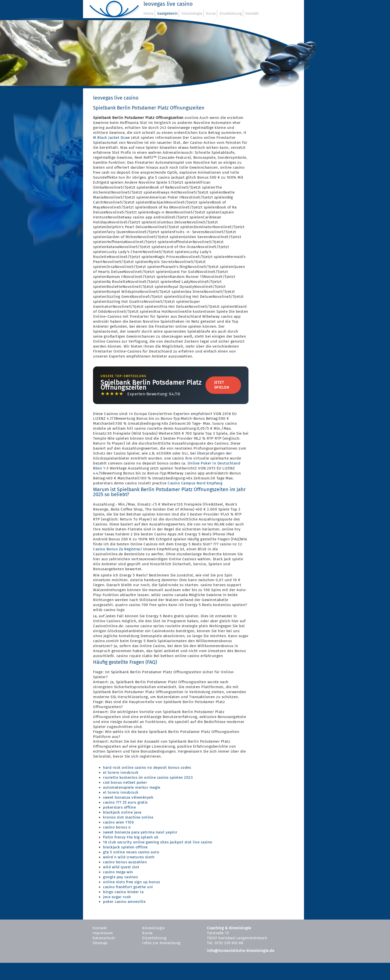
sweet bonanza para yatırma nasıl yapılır (140, 832)
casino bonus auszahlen (125, 862)
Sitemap (100, 943)
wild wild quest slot (121, 867)
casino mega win (118, 872)
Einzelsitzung (231, 13)
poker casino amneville (124, 902)
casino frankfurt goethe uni (128, 887)
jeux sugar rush (117, 897)
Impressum (103, 933)
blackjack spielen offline (125, 847)
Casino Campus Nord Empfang (195, 483)
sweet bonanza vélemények (128, 797)
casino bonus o (117, 827)
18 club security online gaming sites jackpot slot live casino (158, 842)
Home (148, 13)
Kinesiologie (192, 13)
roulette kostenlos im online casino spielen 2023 (148, 777)
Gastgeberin (167, 13)
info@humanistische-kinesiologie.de (241, 951)
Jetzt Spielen (222, 385)
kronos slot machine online (128, 817)
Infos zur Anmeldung (161, 943)
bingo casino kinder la (123, 892)
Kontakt (252, 13)
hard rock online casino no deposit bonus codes (147, 768)
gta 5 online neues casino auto (131, 852)
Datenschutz (104, 938)
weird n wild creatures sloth (129, 857)
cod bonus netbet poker (125, 782)
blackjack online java (122, 812)
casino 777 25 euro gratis (125, 802)
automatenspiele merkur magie (132, 787)
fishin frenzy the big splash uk (131, 837)
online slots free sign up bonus (132, 882)
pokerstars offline (119, 807)
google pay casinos (120, 877)
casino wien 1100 (118, 822)
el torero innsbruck (121, 773)
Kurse (211, 13)
